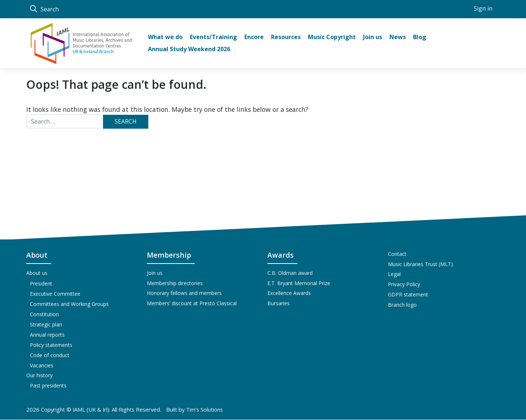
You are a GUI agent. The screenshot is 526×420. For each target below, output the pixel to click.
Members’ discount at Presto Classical (192, 304)
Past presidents (48, 386)
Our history (39, 376)
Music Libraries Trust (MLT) (420, 264)
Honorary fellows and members (184, 294)
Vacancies (42, 365)
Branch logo (402, 305)
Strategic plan (46, 324)
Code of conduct (50, 355)
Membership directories (175, 283)
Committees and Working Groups (69, 304)
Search (45, 9)
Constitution (44, 314)
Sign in (483, 9)
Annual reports (47, 335)
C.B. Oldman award (290, 273)
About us (37, 273)
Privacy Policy (404, 285)
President (41, 283)
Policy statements (51, 345)
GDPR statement (408, 295)
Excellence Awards (289, 294)
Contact (397, 254)
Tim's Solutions (205, 410)
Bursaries (279, 304)
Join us (155, 273)
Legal (394, 275)
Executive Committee (55, 294)
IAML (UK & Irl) (92, 410)
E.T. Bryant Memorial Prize (299, 283)
